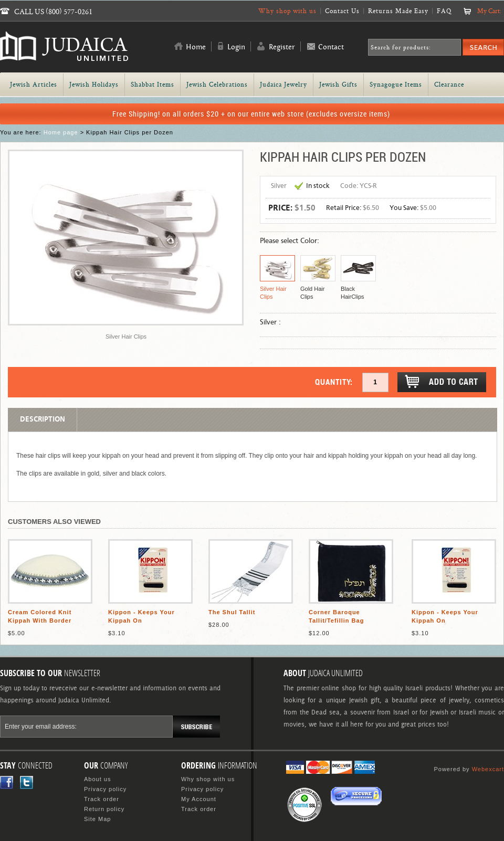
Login (236, 47)
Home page (61, 132)
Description (43, 419)
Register (282, 47)
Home (196, 47)
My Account (199, 799)
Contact (331, 47)
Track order (102, 799)
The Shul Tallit (232, 612)
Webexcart (488, 769)
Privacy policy (105, 789)
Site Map (97, 819)
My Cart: (489, 11)
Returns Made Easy (398, 11)
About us (97, 779)
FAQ (444, 11)
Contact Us (342, 11)
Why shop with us (287, 11)
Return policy (104, 809)
